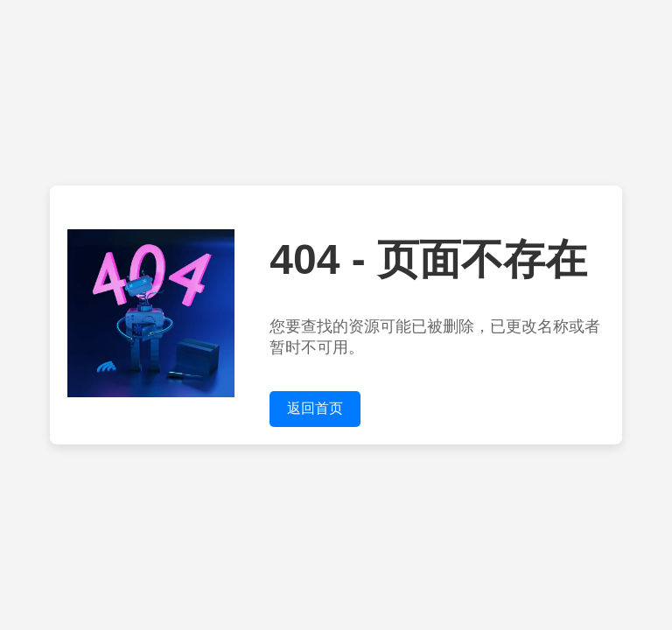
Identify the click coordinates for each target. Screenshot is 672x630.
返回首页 (315, 408)
